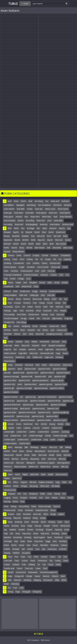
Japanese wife (40, 377)
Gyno (63, 326)
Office (16, 482)
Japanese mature (47, 373)
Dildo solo (23, 295)
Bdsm (16, 228)
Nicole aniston (61, 474)
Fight (15, 311)
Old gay (24, 486)
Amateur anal (68, 224)
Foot (10, 303)
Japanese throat (54, 401)
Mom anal (42, 455)
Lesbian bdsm (43, 432)
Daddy (18, 283)
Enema (11, 299)
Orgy (58, 482)
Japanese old (68, 401)
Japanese (11, 369)
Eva (66, 299)
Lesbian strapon (10, 443)
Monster (67, 455)
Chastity (36, 263)
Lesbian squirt (9, 439)
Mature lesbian (20, 467)
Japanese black (61, 384)
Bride (33, 240)
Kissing (52, 424)
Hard (64, 342)
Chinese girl (56, 267)
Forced (50, 303)
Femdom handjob (11, 318)
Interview (19, 365)
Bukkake (25, 236)
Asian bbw (30, 213)
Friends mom (34, 314)
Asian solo (53, 213)
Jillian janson (25, 408)
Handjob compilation (57, 345)
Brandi (17, 240)
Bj (22, 232)
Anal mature (55, 224)
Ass (47, 201)
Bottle (6, 248)
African (21, 221)
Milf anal (62, 459)
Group (35, 326)
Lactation (55, 432)
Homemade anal (47, 353)
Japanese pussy (39, 408)
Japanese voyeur (60, 420)
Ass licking (30, 221)
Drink (15, 291)
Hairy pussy (8, 357)
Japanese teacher (11, 397)
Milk (26, 447)
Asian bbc (39, 209)
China (19, 255)
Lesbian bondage (36, 436)
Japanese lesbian (59, 369)
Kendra (60, 424)
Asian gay (8, 213)
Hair (28, 357)
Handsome (20, 357)
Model (52, 455)
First (56, 311)
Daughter (33, 283)
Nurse (18, 474)
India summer (55, 365)
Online (16, 486)
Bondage (31, 228)
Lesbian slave (25, 443)
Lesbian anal (36, 439)
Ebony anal (37, 299)
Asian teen (19, 224)
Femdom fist (9, 322)
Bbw (10, 228)
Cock (28, 279)
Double (65, 283)
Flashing (7, 311)
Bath (52, 244)
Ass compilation (44, 205)
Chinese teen (55, 263)
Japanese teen (32, 373)
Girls (25, 334)
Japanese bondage (58, 405)
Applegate (20, 205)
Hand (44, 345)
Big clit (50, 240)
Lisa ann (36, 428)
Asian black (19, 213)
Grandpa (43, 326)
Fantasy (45, 314)
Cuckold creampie (31, 275)
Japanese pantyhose (40, 380)
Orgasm (24, 482)
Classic (45, 263)
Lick (25, 436)
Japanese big (30, 397)
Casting (7, 259)
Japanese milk (27, 377)
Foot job (46, 318)
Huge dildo (23, 353)
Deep (36, 286)
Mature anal (9, 455)
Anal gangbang (32, 224)
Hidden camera (10, 353)
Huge (58, 353)
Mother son (33, 467)
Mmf (43, 459)
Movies (56, 467)
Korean (11, 424)
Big (69, 228)
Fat (24, 307)
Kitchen (44, 424)
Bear (44, 232)
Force (17, 307)
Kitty (68, 424)
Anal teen (65, 201)
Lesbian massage (60, 436)
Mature (44, 447)
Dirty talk (51, 295)
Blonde (29, 248)
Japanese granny (46, 384)
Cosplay (36, 255)
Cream (13, 279)
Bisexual (7, 244)
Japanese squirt (10, 412)
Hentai (10, 342)
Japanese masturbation (47, 397)
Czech (15, 259)
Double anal (25, 291)
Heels (17, 345)
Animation (57, 205)
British (31, 244)
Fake (67, 307)
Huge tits (8, 349)
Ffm (52, 307)
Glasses (17, 334)
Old (9, 482)
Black (45, 228)
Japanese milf (60, 377)
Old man (33, 482)
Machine (65, 451)
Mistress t (8, 467)
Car (60, 259)
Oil (70, 482)
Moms (7, 459)
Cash (61, 275)
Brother (25, 240)
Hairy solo (25, 345)
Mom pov (20, 463)
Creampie (54, 255)
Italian (44, 365)
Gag (6, 338)
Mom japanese (63, 463)
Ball (49, 248)
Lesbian (11, 428)
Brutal (23, 244)
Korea (19, 424)
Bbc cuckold (61, 244)
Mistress (15, 459)
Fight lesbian (57, 318)
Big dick (7, 252)
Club (6, 279)
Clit (36, 259)
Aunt (55, 217)
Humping (59, 357)
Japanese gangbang (61, 412)
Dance (10, 283)
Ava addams (9, 205)
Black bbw (57, 248)
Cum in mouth (43, 267)
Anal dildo (21, 209)
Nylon (10, 474)
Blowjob (7, 232)
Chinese (11, 255)
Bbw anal (41, 236)
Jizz (22, 397)
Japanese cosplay (11, 408)
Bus (23, 228)
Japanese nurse (44, 412)
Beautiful (16, 236)
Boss (49, 236)
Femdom (27, 303)
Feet (35, 303)
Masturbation (40, 451)
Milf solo (65, 467)
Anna (49, 221)
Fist (64, 303)
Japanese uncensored (27, 412)
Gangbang (26, 326)
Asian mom (35, 217)
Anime (23, 201)
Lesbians (46, 428)
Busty (22, 248)
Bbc (38, 228)
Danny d (7, 291)
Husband (35, 345)
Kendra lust (28, 424)
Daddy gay (34, 295)
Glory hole (40, 334)
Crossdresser (19, 263)
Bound (14, 248)
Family (58, 303)
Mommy (24, 459)
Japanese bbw (30, 369)
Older (64, 482)
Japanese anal (19, 373)
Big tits (16, 232)
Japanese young (23, 416)
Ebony (18, 299)
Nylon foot (17, 478)
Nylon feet (34, 474)
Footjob (17, 303)
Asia (26, 217)
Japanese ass (9, 401)
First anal (60, 314)
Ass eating (8, 224)
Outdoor (7, 486)
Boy (33, 236)
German (7, 330)
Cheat (65, 267)
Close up (51, 271)
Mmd (15, 451)
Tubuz (13, 4)
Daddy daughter (10, 295)
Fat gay (24, 318)
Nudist (51, 474)
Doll (17, 286)
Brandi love (61, 232)
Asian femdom (66, 217)
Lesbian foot (57, 428)
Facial (38, 311)
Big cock (41, 240)
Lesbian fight (9, 432)
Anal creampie (10, 221)
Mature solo (9, 463)
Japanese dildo (52, 416)
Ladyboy (27, 428)
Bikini (45, 244)
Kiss (37, 424)
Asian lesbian (9, 209)
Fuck (52, 314)
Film (38, 318)
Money (29, 451)
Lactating (65, 432)
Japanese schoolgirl (24, 388)
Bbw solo (59, 240)
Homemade (44, 342)
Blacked (29, 232)
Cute (28, 263)
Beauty (7, 236)
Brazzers (53, 228)
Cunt (37, 271)
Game (15, 330)
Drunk (57, 283)
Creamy (53, 275)
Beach (37, 232)
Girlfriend (68, 334)
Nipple (25, 474)
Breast (16, 244)
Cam (43, 271)
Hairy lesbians (9, 361)
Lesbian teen (16, 436)
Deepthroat (9, 286)
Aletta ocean (50, 209)
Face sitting (21, 322)
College (21, 279)
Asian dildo (58, 221)
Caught (21, 267)
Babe (38, 244)
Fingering (68, 318)
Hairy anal (8, 345)
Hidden (34, 342)
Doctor (42, 283)
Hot (15, 349)
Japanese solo (10, 384)
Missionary (35, 459)
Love (6, 436)
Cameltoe (31, 267)
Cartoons (44, 275)
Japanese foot (24, 380)
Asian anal (55, 201)
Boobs (68, 240)
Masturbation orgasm (46, 463)
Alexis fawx (47, 217)
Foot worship (9, 314)
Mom (10, 447)
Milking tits (31, 463)
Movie (27, 455)
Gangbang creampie (54, 334)
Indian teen (67, 365)
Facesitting (8, 307)
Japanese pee (22, 401)
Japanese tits (9, 416)
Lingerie (61, 439)
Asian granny (41, 213)
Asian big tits (65, 213)
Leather (32, 432)
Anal (10, 201)
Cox (67, 275)
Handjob (19, 342)
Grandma (31, 330)
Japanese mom (44, 369)
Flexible (63, 311)
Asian (16, 201)
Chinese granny (10, 267)
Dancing (43, 291)
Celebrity (67, 259)
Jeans (20, 384)
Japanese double (65, 397)
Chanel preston (27, 271)
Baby (65, 236)
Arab (30, 201)
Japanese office (10, 380)
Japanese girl (9, 388)
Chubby (30, 259)
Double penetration (57, 291)
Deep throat (26, 286)
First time (30, 311)
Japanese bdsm (31, 384)
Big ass (62, 228)
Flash (45, 307)
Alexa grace (9, 217)
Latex (19, 428)
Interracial (29, 365)
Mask (59, 455)
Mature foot (45, 467)
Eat (60, 299)
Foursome (47, 311)
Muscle (19, 455)
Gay (9, 326)
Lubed (53, 439)
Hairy (27, 342)
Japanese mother (57, 388)
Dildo (50, 283)
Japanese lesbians (11, 420)
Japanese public (42, 405)
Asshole (19, 217)
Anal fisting (31, 205)
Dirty (43, 295)
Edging (47, 299)
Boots (51, 232)
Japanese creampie (38, 401)
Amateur (67, 205)
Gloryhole (8, 334)
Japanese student (44, 420)
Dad (25, 283)
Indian (10, 365)
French (38, 307)
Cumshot (14, 271)
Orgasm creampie (46, 482)
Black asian (68, 248)
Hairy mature (61, 349)
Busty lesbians (18, 252)
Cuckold (45, 255)
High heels (49, 349)
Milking (68, 447)
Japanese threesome (12, 405)
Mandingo (34, 447)
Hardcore (32, 349)
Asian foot (41, 221)
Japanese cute (53, 408)
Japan (20, 369)
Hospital (22, 349)
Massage (18, 447)
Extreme (27, 299)
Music (22, 451)
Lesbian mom (23, 439)
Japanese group (57, 380)
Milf (61, 447)
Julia (50, 377)
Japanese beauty (41, 388)
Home (65, 353)
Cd (41, 259)
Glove (23, 330)
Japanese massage (11, 377)
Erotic (54, 299)
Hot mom (56, 342)
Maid (34, 455)
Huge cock (49, 357)
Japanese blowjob (28, 420)
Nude (43, 474)
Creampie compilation (13, 275)
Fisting (42, 303)
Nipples (7, 478)
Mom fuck (52, 459)
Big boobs (8, 240)
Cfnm (22, 259)
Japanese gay (28, 405)
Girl (39, 330)
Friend (32, 318)
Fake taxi (59, 307)
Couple (48, 259)
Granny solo (62, 330)
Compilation (65, 255)
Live (71, 436)
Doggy (35, 291)
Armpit (30, 209)
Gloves (45, 330)
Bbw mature (40, 248)
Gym (53, 330)
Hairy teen (34, 353)
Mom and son (53, 451)
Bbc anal (57, 236)
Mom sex (8, 470)
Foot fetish (21, 314)
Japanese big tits (63, 373)
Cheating (7, 263)
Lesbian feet (22, 432)
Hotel (40, 349)
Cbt (55, 259)
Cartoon (27, 255)
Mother (7, 451)
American (44, 224)
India (37, 365)
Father (30, 307)
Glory (31, 334)
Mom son (53, 447)
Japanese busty (38, 416)
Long (46, 439)
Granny (16, 326)
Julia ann (7, 373)
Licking (48, 436)
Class (6, 271)
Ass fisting (39, 201)
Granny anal (54, 326)
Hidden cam (37, 357)
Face (22, 311)
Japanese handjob (11, 392)
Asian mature (63, 209)
